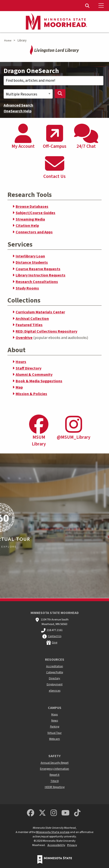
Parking (55, 727)
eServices (55, 691)
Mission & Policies (31, 394)
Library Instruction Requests (41, 275)
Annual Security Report (55, 763)
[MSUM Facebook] (31, 813)
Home (8, 41)
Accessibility (56, 845)
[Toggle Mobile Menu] (102, 6)
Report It (54, 775)
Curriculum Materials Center (40, 312)
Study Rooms (27, 288)
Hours (21, 362)
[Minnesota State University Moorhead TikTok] (77, 813)
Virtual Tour (54, 733)
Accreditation (55, 666)
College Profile (55, 672)
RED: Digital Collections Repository (46, 331)
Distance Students (32, 262)
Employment (55, 684)
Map (19, 387)
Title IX (55, 781)
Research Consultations (37, 282)
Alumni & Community (34, 375)
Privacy (72, 845)
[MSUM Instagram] (54, 813)
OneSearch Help (18, 111)
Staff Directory (29, 368)
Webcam (54, 739)
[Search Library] (60, 94)
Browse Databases (32, 207)
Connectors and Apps (34, 232)
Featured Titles (29, 325)
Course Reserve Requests (38, 269)
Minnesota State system (53, 832)
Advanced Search (18, 105)
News (55, 721)
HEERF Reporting (55, 787)
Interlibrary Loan (30, 256)
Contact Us (55, 636)
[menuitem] (88, 6)
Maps (54, 715)
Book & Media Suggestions (39, 381)
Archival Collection (32, 319)
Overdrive (24, 338)
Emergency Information (54, 769)
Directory (54, 678)
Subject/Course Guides (35, 213)
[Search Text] (54, 81)
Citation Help (27, 226)
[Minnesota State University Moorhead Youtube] (65, 813)
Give (54, 643)
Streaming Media (30, 219)
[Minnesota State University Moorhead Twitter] (42, 813)
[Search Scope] (28, 94)
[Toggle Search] (88, 6)
